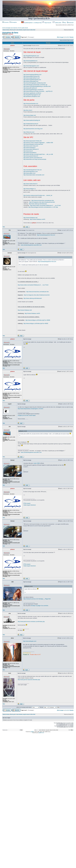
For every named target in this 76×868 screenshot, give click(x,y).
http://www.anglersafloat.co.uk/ (32, 78)
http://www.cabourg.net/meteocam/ (33, 298)
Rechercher (70, 23)
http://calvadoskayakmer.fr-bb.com (33, 170)
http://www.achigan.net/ (30, 115)
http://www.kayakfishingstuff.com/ (32, 80)
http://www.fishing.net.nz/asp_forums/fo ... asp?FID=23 (38, 91)
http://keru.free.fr (28, 110)
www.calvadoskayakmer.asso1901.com (31, 245)
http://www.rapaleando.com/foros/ (32, 93)
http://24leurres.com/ (29, 132)
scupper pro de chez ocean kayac (27, 415)
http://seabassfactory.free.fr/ (31, 124)
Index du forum (6, 30)
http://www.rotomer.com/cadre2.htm (33, 158)
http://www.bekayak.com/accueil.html (33, 144)
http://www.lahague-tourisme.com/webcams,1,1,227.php (43, 207)
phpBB (32, 732)
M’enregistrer (13, 22)
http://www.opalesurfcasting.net (32, 120)
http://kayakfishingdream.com (31, 56)
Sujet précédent (63, 40)
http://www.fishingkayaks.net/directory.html (35, 83)
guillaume (11, 34)
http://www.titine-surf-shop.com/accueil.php (35, 159)
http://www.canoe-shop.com (31, 146)
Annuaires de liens (10, 33)
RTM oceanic (27, 503)
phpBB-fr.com (41, 733)
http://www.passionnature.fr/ (31, 156)
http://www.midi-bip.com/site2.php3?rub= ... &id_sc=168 (38, 154)
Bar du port (13, 30)
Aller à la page (60, 37)
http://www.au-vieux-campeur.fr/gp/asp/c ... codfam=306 (38, 143)
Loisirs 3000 (36, 463)
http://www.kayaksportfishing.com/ (32, 75)
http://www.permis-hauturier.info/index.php (29, 680)
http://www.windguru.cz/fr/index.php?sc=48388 (38, 320)
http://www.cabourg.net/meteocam (38, 204)
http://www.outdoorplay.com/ (31, 81)
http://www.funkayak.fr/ (29, 148)
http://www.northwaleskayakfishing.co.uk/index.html (37, 86)
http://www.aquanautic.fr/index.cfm (33, 141)
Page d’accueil (46, 23)
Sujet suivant (70, 40)
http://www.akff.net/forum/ (30, 88)
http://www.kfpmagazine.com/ (31, 66)
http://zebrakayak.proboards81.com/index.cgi (35, 85)
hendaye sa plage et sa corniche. (40, 606)
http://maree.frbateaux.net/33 (37, 219)
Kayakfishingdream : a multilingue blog (31, 23)
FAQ (64, 23)
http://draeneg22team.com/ (31, 172)
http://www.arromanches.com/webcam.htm (43, 200)
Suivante (72, 37)
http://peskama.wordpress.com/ (32, 96)
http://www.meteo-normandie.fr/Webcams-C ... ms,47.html (45, 205)
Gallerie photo (57, 23)
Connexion (6, 22)
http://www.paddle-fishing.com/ (32, 76)
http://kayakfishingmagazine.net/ (32, 95)
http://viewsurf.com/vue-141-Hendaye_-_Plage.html (37, 599)
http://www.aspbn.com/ (29, 173)
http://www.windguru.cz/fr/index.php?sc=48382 (36, 323)
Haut (4, 227)
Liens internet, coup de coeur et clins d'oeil (26, 30)
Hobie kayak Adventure (30, 505)
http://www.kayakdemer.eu (30, 61)
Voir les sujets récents (23, 28)
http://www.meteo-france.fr (30, 184)
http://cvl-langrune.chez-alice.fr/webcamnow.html (42, 202)
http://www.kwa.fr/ (28, 151)
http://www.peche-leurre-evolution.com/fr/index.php (31, 622)
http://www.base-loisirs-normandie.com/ (34, 175)
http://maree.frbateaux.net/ (30, 218)
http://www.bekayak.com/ (30, 641)
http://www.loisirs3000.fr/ (30, 153)
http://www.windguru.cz (30, 189)
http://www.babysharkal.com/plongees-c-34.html (30, 409)
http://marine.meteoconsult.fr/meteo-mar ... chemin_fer (38, 195)
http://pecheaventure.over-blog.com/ (33, 129)
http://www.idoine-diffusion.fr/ (31, 149)
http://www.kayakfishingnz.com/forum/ (33, 90)
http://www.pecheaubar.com (31, 103)
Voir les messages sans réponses (10, 28)
